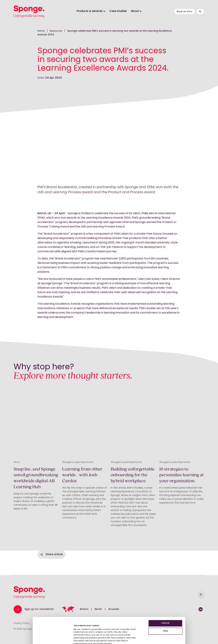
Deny (165, 637)
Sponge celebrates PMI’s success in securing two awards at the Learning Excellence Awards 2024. (105, 33)
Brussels (114, 609)
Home (41, 31)
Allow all (165, 629)
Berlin (98, 609)
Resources (56, 31)
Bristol (84, 609)
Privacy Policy (22, 623)
